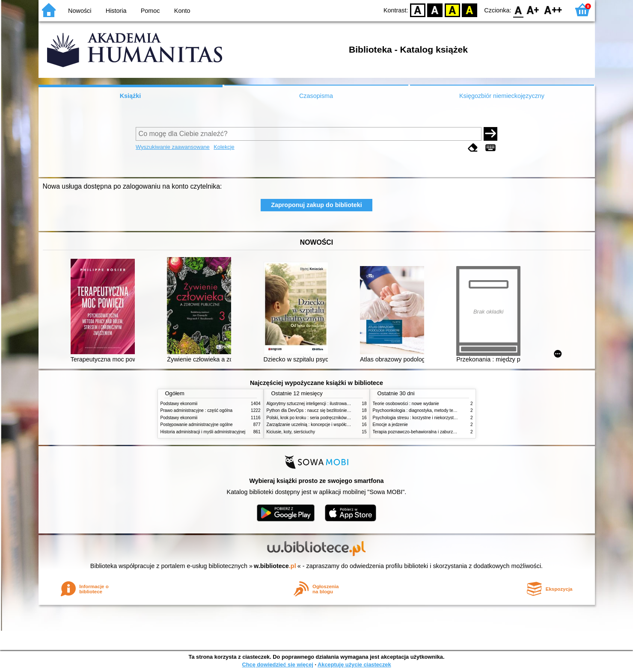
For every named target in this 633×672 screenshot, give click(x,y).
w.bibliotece (275, 566)
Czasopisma (316, 96)
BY (470, 10)
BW (435, 10)
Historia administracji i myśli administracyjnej (203, 432)
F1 (533, 10)
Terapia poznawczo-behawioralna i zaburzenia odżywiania (428, 432)
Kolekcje (224, 147)
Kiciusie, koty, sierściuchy (291, 432)
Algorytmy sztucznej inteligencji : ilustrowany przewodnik (321, 404)
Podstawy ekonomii (179, 404)
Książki (131, 96)
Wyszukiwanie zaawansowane (173, 147)
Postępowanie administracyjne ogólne (197, 425)
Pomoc (150, 11)
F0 (519, 10)
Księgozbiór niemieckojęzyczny (502, 96)
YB (452, 10)
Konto (182, 11)
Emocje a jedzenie (390, 425)
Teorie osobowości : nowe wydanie (406, 404)
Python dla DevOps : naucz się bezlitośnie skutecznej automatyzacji (331, 410)
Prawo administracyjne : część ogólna (197, 410)
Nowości (80, 11)
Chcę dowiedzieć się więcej (277, 665)
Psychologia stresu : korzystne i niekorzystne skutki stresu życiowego (439, 418)
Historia (116, 11)
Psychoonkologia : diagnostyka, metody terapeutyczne (425, 410)
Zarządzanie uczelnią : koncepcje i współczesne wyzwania (322, 425)
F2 (553, 10)
